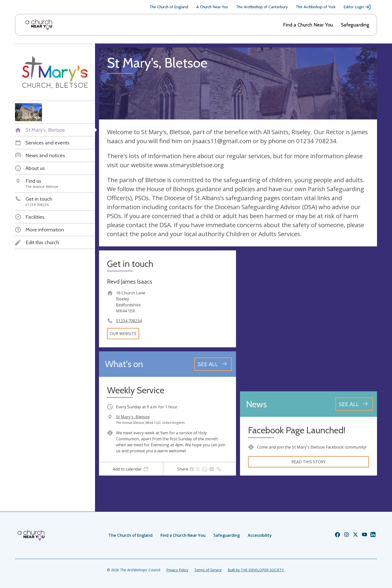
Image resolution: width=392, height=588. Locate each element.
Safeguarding (355, 25)
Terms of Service (208, 570)
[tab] (131, 469)
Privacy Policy (177, 570)
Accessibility (260, 535)
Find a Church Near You (308, 25)
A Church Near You (212, 7)
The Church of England (169, 7)
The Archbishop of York (316, 7)
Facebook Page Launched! (297, 430)
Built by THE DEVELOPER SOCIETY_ (256, 570)
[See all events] (213, 364)
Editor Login (357, 7)
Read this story (309, 462)
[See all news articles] (354, 404)
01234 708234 (129, 321)
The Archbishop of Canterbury (262, 7)
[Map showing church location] (308, 319)
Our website (123, 334)
